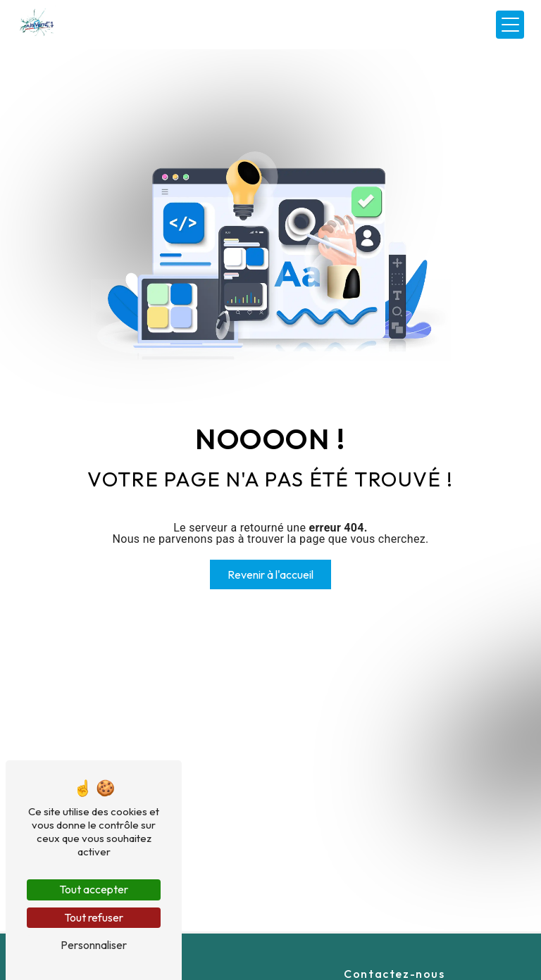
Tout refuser (94, 917)
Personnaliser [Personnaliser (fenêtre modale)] (94, 945)
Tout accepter (94, 889)
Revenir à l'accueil (270, 574)
